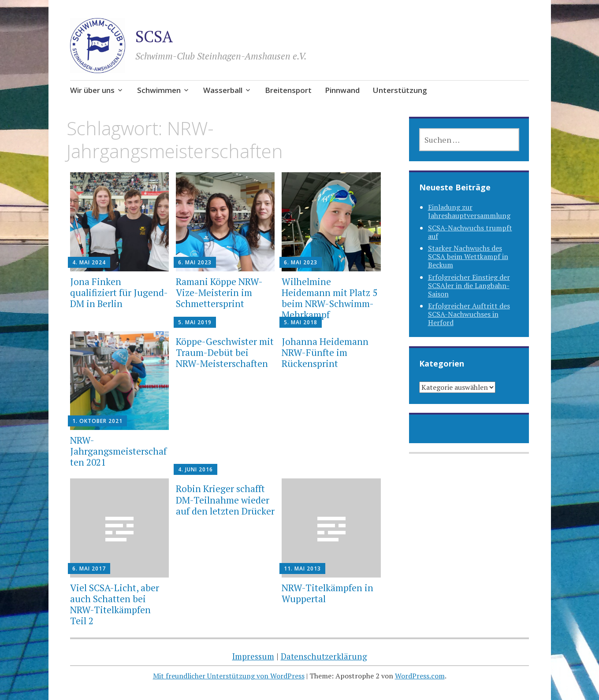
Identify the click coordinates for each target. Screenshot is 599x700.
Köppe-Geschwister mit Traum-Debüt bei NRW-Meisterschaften (225, 352)
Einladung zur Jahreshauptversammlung (469, 211)
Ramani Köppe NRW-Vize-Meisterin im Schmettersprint (219, 293)
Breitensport (288, 90)
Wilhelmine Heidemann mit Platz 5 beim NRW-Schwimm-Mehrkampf (329, 298)
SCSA (154, 36)
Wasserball (223, 90)
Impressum (253, 656)
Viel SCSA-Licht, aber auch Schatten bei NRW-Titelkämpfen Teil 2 (115, 604)
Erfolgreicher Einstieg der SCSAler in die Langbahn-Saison (469, 285)
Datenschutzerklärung (324, 656)
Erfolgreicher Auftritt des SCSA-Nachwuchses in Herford (469, 314)
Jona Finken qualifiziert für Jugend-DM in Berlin (119, 293)
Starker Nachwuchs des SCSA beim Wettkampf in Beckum (468, 256)
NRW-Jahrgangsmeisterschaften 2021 (118, 451)
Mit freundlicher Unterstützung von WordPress (229, 676)
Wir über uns (92, 90)
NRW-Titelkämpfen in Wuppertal (327, 593)
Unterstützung (400, 90)
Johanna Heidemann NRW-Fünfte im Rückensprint (325, 352)
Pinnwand (342, 90)
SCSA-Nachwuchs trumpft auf (470, 232)
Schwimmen (159, 90)
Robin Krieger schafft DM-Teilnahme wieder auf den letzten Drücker (225, 500)
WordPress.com (420, 676)
